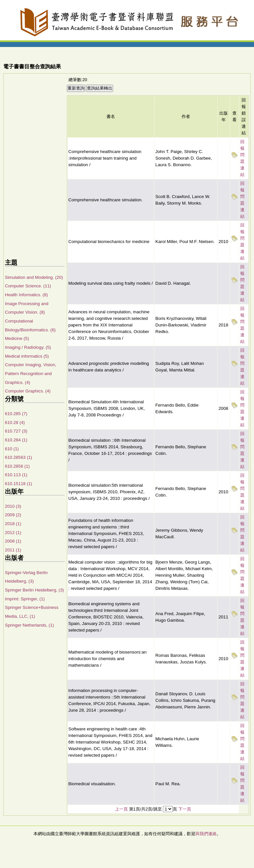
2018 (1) (13, 524)
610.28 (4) (15, 423)
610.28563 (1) (19, 457)
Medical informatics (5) (27, 356)
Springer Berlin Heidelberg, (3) (34, 590)
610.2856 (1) (17, 466)
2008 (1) (13, 541)
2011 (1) (13, 550)
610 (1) (12, 449)
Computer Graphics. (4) (28, 391)
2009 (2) (13, 515)
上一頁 (121, 809)
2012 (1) (13, 533)
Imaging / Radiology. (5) (28, 347)
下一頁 (185, 809)
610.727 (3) (16, 431)
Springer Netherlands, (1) (29, 625)
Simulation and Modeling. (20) (34, 277)
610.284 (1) (16, 440)
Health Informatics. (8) (26, 295)
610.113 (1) (16, 475)
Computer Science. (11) (28, 286)
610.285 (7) (16, 414)
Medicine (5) (17, 338)
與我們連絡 (206, 834)
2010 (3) (13, 506)
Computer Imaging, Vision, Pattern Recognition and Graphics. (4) (31, 373)
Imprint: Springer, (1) (25, 599)
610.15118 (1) (19, 484)
